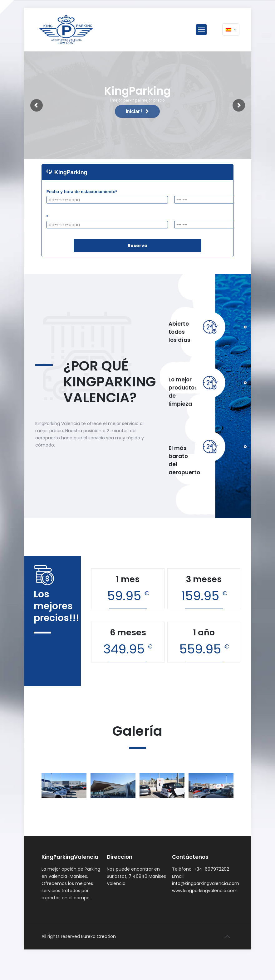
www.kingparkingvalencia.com (205, 891)
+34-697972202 (211, 869)
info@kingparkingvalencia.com (206, 883)
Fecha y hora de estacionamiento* (82, 192)
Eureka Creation (98, 936)
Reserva (137, 246)
